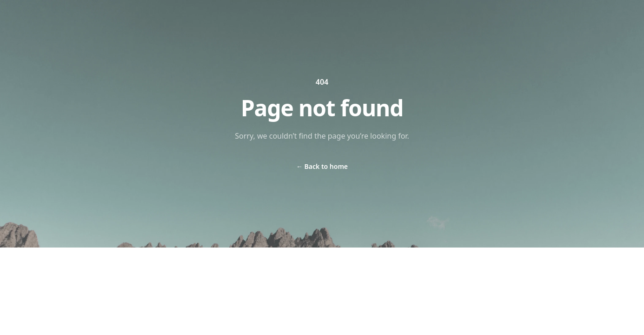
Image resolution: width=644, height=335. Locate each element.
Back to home (322, 166)
